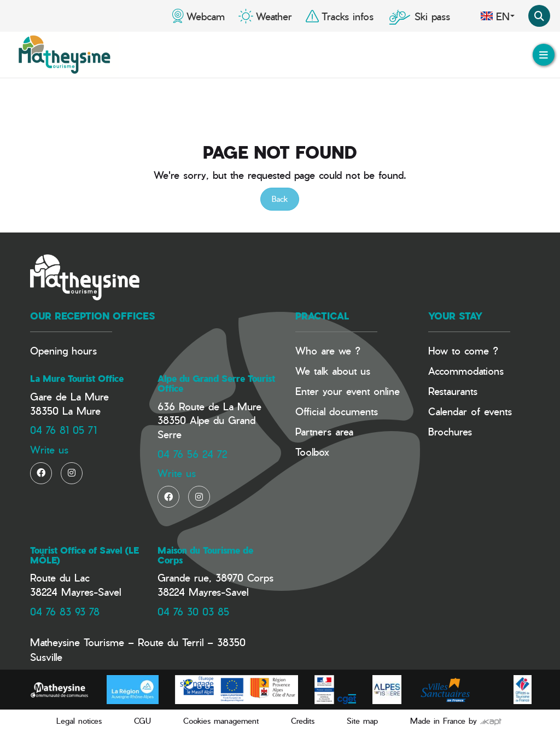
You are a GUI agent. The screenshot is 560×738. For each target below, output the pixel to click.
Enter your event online (348, 391)
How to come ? (463, 350)
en (497, 16)
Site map (362, 721)
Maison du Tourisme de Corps (205, 555)
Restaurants (453, 391)
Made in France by (456, 721)
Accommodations (466, 371)
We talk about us (333, 371)
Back (280, 199)
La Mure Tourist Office (77, 379)
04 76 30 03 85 (193, 611)
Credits (303, 721)
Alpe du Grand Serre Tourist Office (216, 383)
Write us (49, 449)
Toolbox (312, 452)
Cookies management (221, 721)
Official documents (337, 411)
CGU (142, 721)
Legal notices (79, 721)
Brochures (450, 431)
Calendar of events (470, 411)
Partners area (324, 431)
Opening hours (63, 350)
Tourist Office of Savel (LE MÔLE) (84, 555)
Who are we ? (328, 350)
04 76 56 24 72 (192, 454)
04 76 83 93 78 (65, 611)
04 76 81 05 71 (63, 430)
